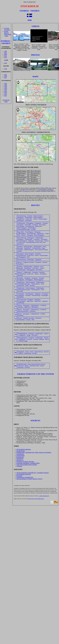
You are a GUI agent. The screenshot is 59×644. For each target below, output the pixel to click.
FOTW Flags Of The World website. (36, 499)
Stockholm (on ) (25, 477)
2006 (6, 76)
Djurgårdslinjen (21, 451)
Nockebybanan (20, 455)
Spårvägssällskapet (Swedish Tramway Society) (29, 479)
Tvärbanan (19, 466)
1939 (6, 51)
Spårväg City (20, 460)
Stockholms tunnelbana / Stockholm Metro (28, 463)
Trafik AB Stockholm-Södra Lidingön (27, 465)
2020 (6, 63)
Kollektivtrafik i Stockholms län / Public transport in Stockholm (34, 452)
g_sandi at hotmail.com (44, 496)
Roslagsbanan (20, 457)
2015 (6, 57)
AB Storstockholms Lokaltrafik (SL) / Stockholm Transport (33, 473)
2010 (6, 93)
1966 (6, 88)
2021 (6, 96)
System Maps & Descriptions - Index (8, 34)
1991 (6, 75)
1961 (6, 53)
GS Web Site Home (6, 101)
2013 (6, 94)
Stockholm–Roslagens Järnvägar (25, 462)
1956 (6, 86)
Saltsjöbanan (20, 459)
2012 (6, 56)
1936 (6, 83)
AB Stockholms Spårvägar (24, 449)
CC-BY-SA (26, 191)
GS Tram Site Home (7, 29)
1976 (6, 90)
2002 (6, 91)
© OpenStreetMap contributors (45, 190)
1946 (6, 85)
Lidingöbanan (20, 454)
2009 (6, 54)
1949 (6, 69)
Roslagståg (19, 476)
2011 (5, 78)
